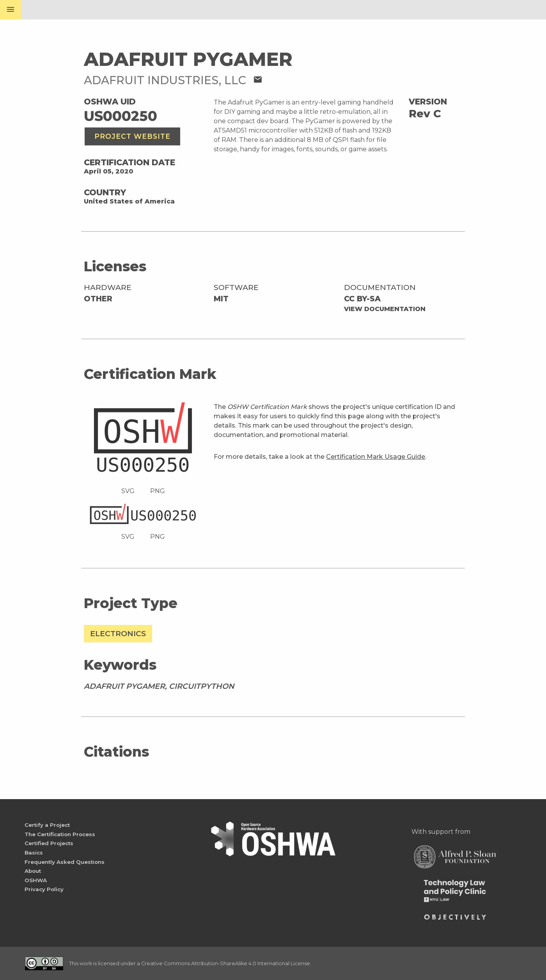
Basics (34, 853)
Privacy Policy (44, 889)
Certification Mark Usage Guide (376, 457)
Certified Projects (49, 843)
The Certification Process (60, 834)
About (33, 871)
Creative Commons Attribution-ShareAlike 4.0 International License (226, 963)
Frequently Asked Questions (65, 862)
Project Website (132, 136)
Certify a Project (47, 825)
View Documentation (385, 309)
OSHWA (36, 880)
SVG (128, 491)
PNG (158, 491)
